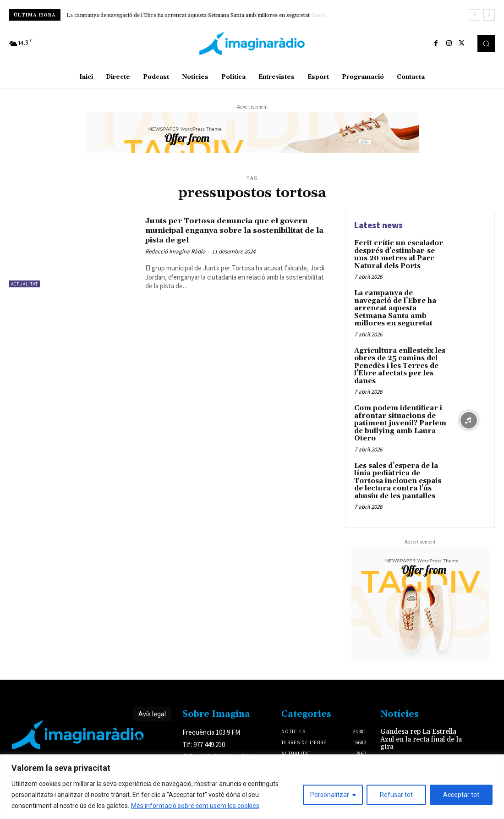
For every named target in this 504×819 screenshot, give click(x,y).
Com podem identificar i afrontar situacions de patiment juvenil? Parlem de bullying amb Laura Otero (397, 408)
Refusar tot (396, 795)
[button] (486, 44)
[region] (252, 787)
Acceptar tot (461, 795)
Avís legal (152, 695)
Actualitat (25, 284)
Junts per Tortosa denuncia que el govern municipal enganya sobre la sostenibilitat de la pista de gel (226, 230)
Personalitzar (330, 795)
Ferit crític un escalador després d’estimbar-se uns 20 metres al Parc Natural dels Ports (400, 253)
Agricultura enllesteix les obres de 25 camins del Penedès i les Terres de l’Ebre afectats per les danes (397, 353)
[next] (489, 15)
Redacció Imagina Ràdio (175, 251)
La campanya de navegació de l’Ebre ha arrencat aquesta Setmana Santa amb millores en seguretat (189, 15)
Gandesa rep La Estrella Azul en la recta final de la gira (419, 719)
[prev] (474, 15)
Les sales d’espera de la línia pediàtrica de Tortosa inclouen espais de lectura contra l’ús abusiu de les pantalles (400, 463)
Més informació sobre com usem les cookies (195, 806)
